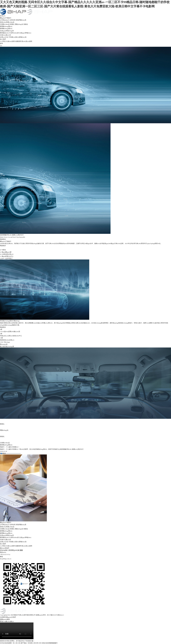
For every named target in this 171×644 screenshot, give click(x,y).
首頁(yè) (3, 16)
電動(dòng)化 (19, 24)
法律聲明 (3, 617)
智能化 (26, 24)
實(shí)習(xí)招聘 (27, 41)
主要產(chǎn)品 (5, 24)
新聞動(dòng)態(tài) (6, 26)
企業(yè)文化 (4, 37)
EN (1, 46)
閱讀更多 (3, 246)
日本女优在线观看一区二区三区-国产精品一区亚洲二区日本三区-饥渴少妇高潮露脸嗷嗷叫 (29, 643)
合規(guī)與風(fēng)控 (7, 31)
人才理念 (3, 41)
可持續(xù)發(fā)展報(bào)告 (18, 37)
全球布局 (12, 20)
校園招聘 (18, 41)
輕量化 (12, 24)
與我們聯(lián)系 (21, 20)
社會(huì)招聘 (10, 41)
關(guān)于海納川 (6, 18)
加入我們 (3, 39)
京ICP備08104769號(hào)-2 (55, 615)
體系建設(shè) (4, 33)
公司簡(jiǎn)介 (5, 20)
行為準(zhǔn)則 (14, 33)
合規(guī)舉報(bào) (25, 33)
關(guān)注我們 (11, 617)
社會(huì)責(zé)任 (6, 35)
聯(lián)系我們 (5, 548)
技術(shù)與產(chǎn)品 (7, 22)
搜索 (21, 550)
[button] (0, 453)
